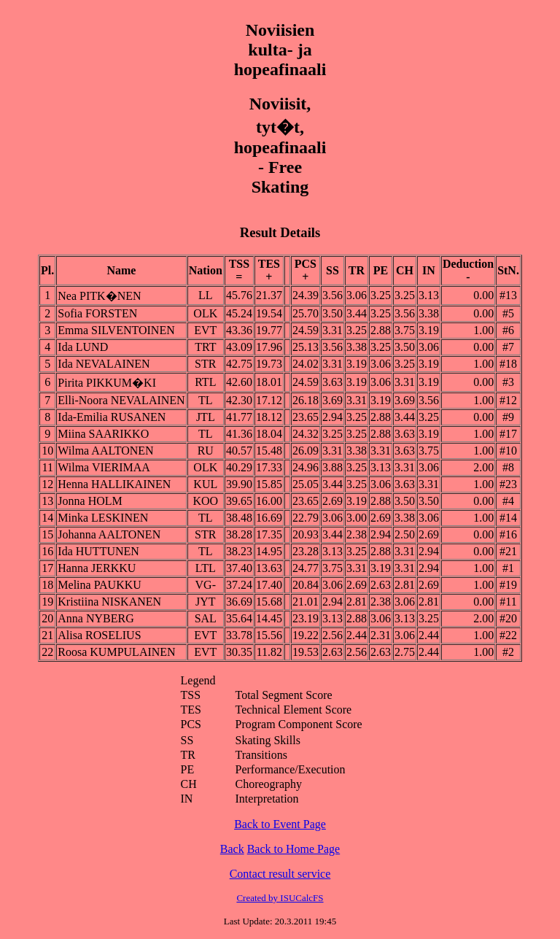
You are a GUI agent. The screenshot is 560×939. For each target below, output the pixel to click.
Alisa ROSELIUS (99, 635)
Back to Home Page (294, 849)
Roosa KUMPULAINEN (116, 652)
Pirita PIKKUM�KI (107, 383)
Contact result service (280, 874)
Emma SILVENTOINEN (116, 330)
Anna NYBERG (96, 618)
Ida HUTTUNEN (98, 551)
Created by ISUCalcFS (280, 898)
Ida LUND (83, 347)
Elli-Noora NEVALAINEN (121, 400)
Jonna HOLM (90, 501)
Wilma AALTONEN (105, 451)
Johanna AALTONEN (109, 534)
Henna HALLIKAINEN (114, 484)
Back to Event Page (280, 824)
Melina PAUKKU (100, 585)
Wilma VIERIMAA (104, 467)
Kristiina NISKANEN (109, 602)
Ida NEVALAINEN (104, 364)
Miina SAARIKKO (103, 434)
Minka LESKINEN (103, 518)
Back (232, 849)
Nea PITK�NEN (99, 296)
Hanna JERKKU (97, 568)
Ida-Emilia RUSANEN (112, 417)
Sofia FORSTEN (97, 313)
